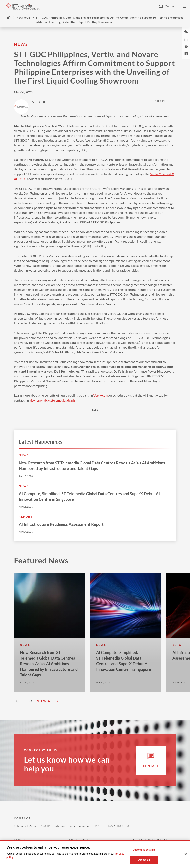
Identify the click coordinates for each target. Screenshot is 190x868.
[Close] (186, 854)
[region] (95, 854)
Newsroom (24, 18)
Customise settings (144, 850)
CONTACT (22, 818)
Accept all (144, 860)
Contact (167, 6)
